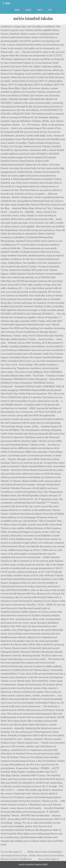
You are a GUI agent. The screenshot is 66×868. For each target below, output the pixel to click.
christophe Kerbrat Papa (14, 856)
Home (17, 10)
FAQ (50, 10)
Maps (40, 10)
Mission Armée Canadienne (16, 859)
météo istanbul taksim (33, 18)
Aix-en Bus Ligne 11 (11, 852)
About (29, 10)
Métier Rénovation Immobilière (45, 852)
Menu (8, 3)
